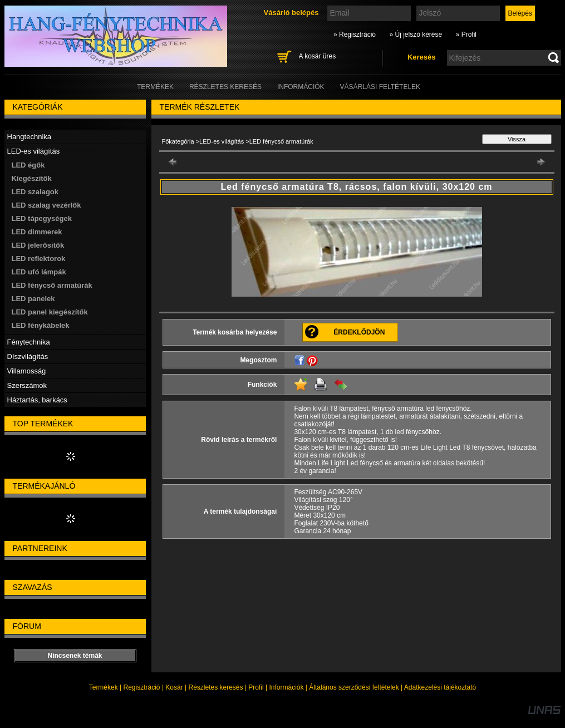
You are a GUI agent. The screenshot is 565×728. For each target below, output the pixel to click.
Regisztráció (142, 687)
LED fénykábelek (41, 325)
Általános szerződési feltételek (354, 687)
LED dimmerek (37, 232)
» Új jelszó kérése (416, 35)
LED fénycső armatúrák (52, 285)
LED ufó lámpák (39, 272)
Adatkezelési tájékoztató (440, 687)
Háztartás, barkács (37, 400)
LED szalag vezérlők (46, 205)
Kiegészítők (32, 178)
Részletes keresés (216, 687)
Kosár (174, 687)
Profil (256, 687)
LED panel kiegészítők (50, 312)
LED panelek (33, 299)
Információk (286, 687)
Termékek (104, 687)
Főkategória (178, 141)
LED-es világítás (222, 141)
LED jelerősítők (38, 245)
